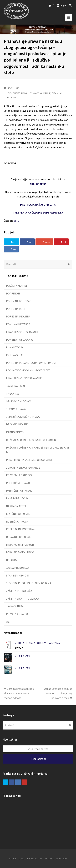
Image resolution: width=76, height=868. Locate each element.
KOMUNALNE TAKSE (18, 324)
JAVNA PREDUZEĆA (17, 568)
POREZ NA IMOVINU (18, 316)
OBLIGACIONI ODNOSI (19, 401)
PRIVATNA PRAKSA (17, 614)
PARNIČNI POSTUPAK (19, 491)
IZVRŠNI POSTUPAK (18, 514)
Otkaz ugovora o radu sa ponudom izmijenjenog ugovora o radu (58, 693)
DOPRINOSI (13, 293)
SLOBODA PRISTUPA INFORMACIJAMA (29, 583)
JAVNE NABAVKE (16, 386)
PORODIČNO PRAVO (18, 483)
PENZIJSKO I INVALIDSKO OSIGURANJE (29, 93)
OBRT (10, 622)
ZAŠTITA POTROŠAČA (19, 591)
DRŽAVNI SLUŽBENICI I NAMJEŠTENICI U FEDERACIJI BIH (37, 450)
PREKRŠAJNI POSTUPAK (21, 529)
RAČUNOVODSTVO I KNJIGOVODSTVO (28, 370)
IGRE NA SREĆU (15, 355)
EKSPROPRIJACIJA (17, 498)
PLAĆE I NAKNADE (17, 286)
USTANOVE (12, 560)
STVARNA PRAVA (16, 409)
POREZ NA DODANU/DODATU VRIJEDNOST (31, 363)
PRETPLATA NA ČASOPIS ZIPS (38, 205)
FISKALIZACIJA (15, 347)
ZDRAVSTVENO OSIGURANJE (23, 468)
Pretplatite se (38, 759)
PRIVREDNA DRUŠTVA (19, 475)
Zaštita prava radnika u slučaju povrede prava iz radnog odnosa (19, 693)
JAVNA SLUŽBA (15, 606)
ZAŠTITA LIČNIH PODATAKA (22, 599)
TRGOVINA (12, 394)
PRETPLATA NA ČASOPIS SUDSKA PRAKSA (38, 213)
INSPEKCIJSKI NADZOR (20, 545)
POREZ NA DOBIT (16, 309)
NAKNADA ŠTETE (16, 506)
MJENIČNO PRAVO (17, 521)
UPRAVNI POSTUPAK (18, 537)
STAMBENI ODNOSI (17, 575)
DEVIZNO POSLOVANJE (20, 340)
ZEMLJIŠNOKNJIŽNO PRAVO (23, 417)
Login (63, 5)
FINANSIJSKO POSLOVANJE (22, 332)
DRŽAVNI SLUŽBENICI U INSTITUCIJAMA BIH (32, 440)
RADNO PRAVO (15, 432)
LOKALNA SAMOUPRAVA (20, 552)
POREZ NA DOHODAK (19, 301)
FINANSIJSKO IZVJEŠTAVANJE (24, 378)
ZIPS (16, 221)
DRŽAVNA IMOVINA (17, 424)
